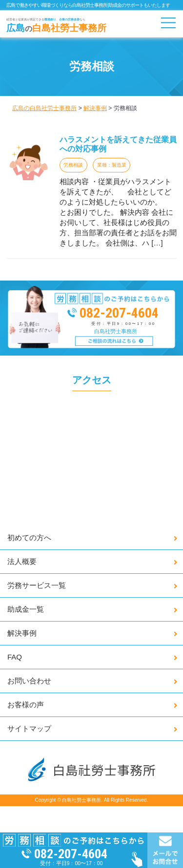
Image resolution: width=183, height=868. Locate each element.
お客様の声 (26, 705)
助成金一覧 (26, 609)
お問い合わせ (29, 681)
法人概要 (22, 561)
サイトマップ (29, 728)
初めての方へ (29, 538)
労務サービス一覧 (37, 585)
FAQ (15, 657)
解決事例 (22, 633)
